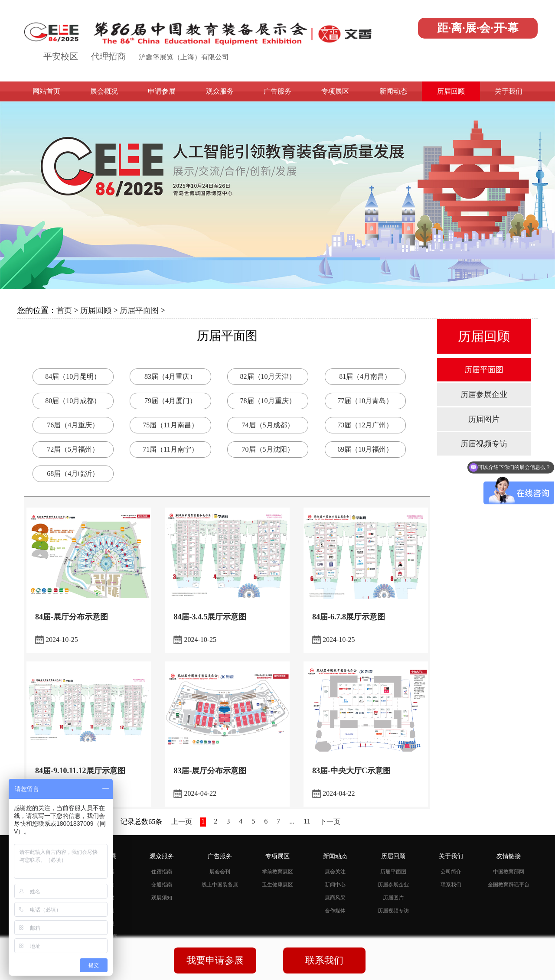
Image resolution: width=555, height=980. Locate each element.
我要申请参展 (215, 960)
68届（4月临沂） (73, 474)
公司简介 (451, 872)
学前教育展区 (277, 872)
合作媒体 (335, 911)
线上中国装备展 (220, 885)
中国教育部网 (509, 872)
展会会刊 (220, 872)
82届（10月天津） (268, 376)
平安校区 (61, 56)
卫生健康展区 (277, 885)
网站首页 (46, 91)
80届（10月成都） (73, 401)
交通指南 (162, 885)
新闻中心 (335, 885)
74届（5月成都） (268, 425)
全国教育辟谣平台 (509, 885)
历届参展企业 (484, 394)
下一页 (330, 822)
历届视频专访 (484, 444)
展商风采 (335, 898)
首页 (64, 310)
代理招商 (108, 56)
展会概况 (104, 91)
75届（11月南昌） (170, 425)
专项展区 (335, 91)
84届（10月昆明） (73, 376)
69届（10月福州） (365, 449)
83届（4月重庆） (170, 376)
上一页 (182, 822)
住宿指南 (162, 872)
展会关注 (335, 872)
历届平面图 (139, 310)
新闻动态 (393, 91)
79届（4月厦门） (170, 401)
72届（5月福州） (73, 449)
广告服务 (277, 91)
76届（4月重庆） (73, 425)
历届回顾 (451, 91)
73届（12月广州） (365, 425)
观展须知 (162, 898)
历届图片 (484, 419)
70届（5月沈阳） (268, 449)
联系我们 (451, 885)
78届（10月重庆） (268, 401)
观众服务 (220, 91)
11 (307, 821)
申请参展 (162, 91)
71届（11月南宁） (170, 449)
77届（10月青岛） (365, 401)
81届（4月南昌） (365, 376)
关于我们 (509, 91)
